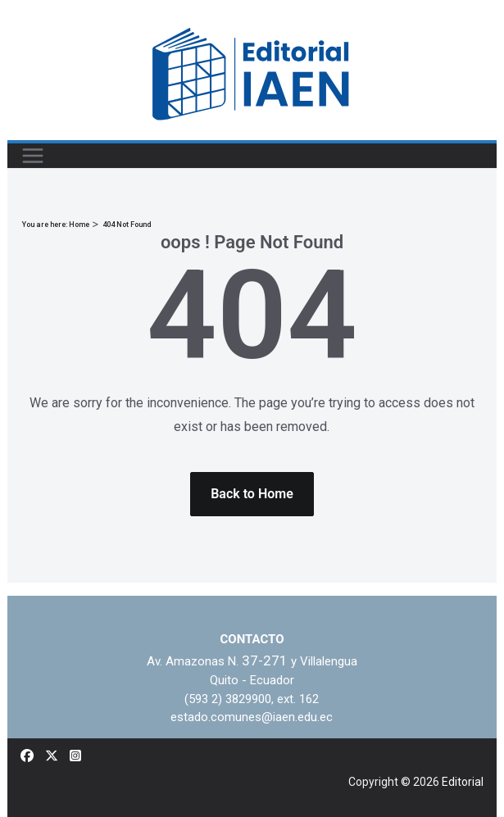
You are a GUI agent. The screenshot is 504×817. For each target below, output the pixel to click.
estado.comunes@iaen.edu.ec (252, 717)
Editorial (463, 782)
